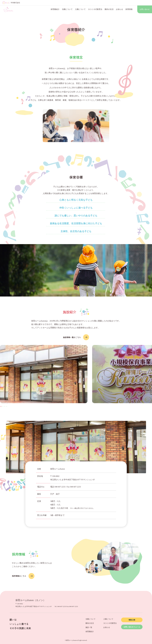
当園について (67, 9)
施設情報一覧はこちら (76, 337)
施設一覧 (89, 627)
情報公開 (132, 620)
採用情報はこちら (23, 576)
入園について (80, 9)
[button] (1, 406)
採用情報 (129, 9)
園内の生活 (109, 9)
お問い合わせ (145, 9)
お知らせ (119, 9)
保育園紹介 (55, 9)
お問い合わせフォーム (132, 627)
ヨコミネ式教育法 (95, 9)
